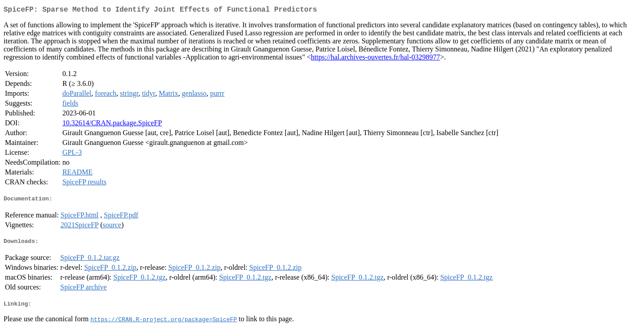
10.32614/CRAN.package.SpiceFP (112, 125)
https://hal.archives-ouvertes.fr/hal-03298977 (375, 59)
